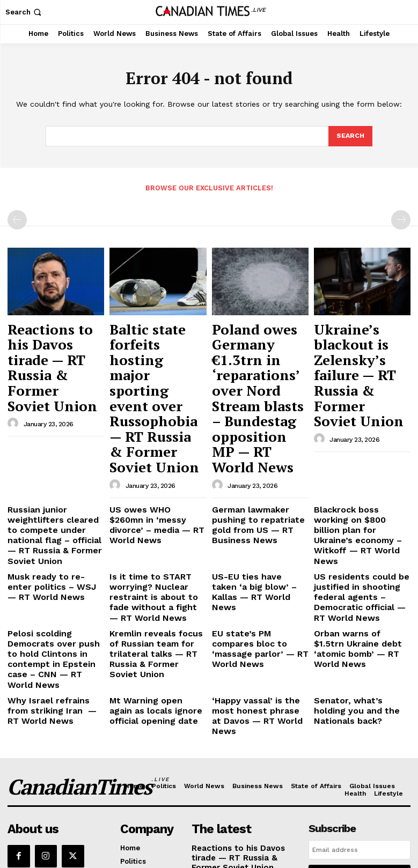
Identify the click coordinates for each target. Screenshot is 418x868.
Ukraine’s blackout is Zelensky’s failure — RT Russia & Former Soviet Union (361, 340)
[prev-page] (17, 219)
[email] (360, 701)
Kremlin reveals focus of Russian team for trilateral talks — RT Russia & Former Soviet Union (156, 531)
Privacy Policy (342, 753)
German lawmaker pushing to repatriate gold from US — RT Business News (259, 433)
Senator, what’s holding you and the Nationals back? (362, 570)
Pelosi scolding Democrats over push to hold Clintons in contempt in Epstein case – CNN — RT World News (54, 535)
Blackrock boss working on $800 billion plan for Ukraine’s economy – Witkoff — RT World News (362, 437)
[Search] (350, 137)
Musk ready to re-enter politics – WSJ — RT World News (55, 480)
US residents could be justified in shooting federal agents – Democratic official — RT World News (358, 488)
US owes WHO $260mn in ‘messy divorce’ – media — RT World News (156, 433)
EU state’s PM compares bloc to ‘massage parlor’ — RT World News (259, 527)
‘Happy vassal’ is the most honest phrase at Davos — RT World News (258, 574)
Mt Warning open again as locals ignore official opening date (155, 574)
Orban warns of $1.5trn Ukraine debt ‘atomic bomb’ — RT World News (362, 527)
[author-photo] (14, 371)
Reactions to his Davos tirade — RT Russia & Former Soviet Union (49, 340)
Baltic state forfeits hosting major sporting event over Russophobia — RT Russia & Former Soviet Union (154, 350)
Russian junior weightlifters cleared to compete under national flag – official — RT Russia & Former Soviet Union (56, 441)
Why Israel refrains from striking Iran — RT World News (52, 574)
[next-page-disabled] (401, 219)
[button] (24, 12)
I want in (360, 725)
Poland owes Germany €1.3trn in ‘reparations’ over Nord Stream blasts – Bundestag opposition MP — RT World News (259, 355)
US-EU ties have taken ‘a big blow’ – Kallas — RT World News (255, 480)
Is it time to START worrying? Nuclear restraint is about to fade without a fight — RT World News (157, 488)
